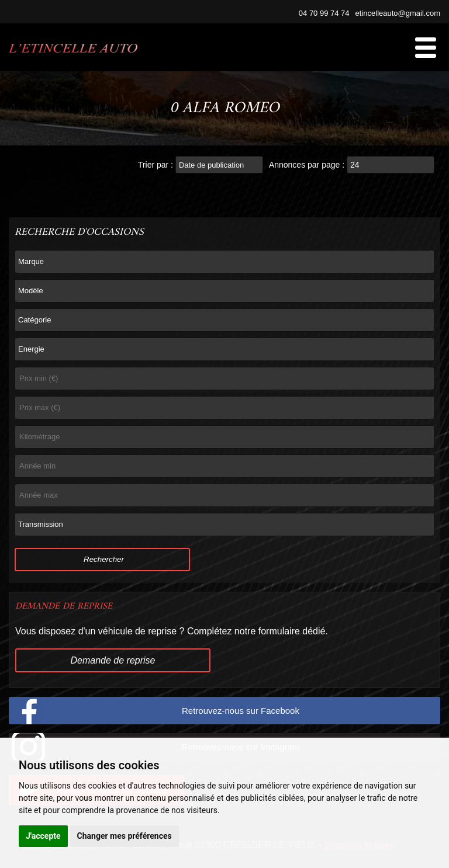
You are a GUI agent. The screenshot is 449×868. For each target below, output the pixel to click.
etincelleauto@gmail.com (398, 13)
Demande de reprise (113, 660)
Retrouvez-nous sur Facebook (241, 711)
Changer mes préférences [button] (125, 836)
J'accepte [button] (43, 836)
